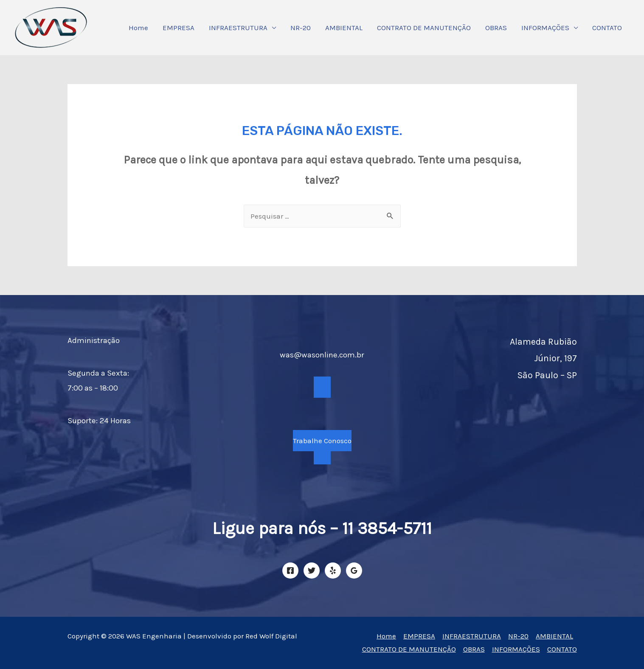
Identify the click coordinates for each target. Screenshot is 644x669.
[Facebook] (290, 571)
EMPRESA (179, 28)
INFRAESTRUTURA (238, 28)
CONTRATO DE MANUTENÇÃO (424, 28)
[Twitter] (312, 571)
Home (138, 28)
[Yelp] (333, 571)
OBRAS (496, 28)
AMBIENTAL (344, 28)
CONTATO (607, 28)
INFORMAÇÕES (545, 28)
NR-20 (301, 28)
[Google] (354, 571)
